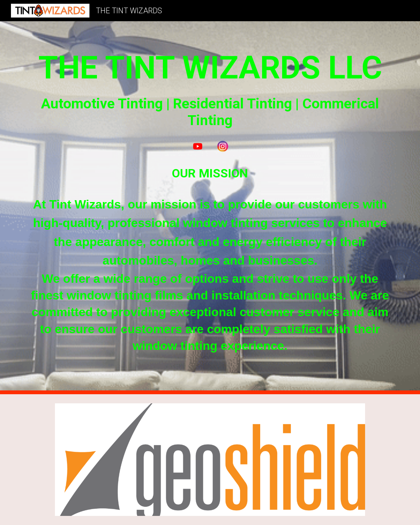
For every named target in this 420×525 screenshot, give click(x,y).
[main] (210, 88)
